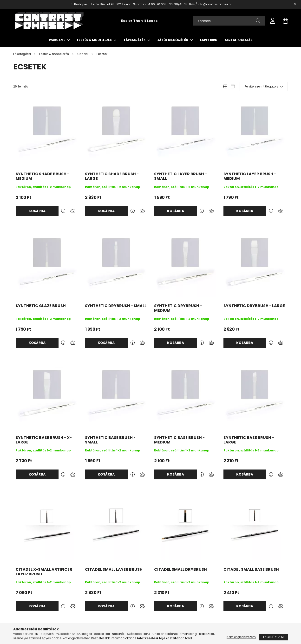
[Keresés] (229, 21)
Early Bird (209, 40)
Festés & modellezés (95, 40)
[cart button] (285, 21)
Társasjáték (135, 40)
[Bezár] (295, 4)
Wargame (57, 40)
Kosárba (37, 211)
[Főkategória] (22, 54)
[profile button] (273, 21)
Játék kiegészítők (173, 40)
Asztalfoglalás (239, 40)
